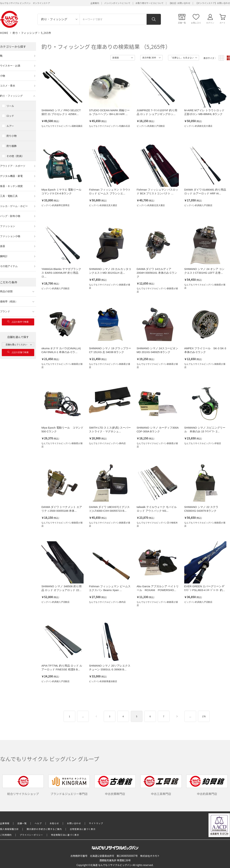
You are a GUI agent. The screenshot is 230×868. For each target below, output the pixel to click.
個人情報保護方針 (9, 829)
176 (204, 716)
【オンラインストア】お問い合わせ (213, 3)
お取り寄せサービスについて (149, 3)
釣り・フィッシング (25, 33)
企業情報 (5, 823)
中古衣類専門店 (115, 785)
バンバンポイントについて (117, 3)
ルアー (10, 126)
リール (10, 106)
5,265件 (46, 33)
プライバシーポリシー (31, 835)
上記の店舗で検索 (18, 352)
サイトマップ (96, 823)
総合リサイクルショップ (23, 785)
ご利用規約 (6, 835)
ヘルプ (38, 823)
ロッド (10, 116)
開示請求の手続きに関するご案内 (44, 829)
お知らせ (54, 823)
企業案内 (95, 3)
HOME (4, 33)
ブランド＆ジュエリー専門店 (69, 785)
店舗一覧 (22, 823)
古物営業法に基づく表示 (83, 829)
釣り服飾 (12, 146)
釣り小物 (12, 136)
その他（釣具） (15, 156)
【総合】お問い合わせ (180, 3)
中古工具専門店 (161, 785)
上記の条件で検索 (18, 322)
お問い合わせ (74, 823)
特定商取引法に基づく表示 (65, 835)
